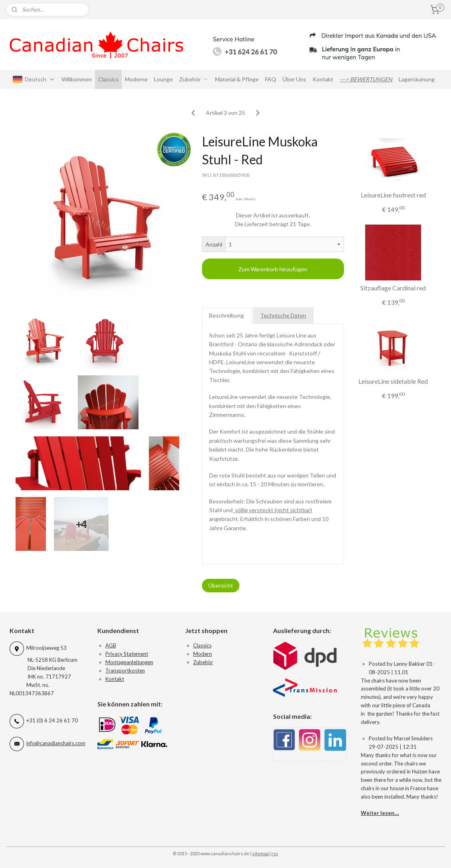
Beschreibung (227, 315)
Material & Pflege (237, 79)
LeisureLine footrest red (393, 195)
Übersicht (221, 585)
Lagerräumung (417, 79)
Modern (203, 654)
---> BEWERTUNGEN (366, 79)
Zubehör (194, 79)
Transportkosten (125, 671)
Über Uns (294, 79)
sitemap (260, 853)
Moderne (136, 79)
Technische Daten (284, 315)
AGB (111, 645)
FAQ (271, 79)
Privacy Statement (127, 654)
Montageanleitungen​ (129, 662)
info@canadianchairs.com (56, 743)
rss (275, 853)
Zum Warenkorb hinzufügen (273, 269)
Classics (108, 79)
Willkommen (77, 79)
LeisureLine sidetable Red (393, 381)
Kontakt (323, 79)
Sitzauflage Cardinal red (393, 288)
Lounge (163, 79)
